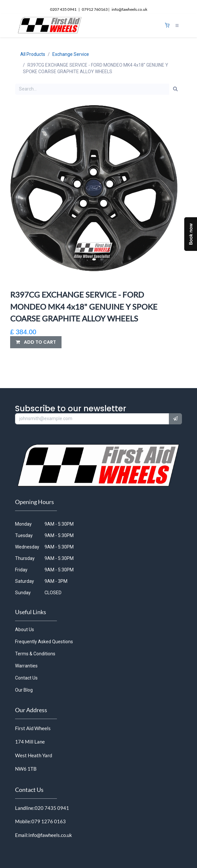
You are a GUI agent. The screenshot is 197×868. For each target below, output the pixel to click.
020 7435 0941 (52, 808)
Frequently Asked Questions (44, 642)
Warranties (26, 666)
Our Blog (24, 690)
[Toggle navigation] (177, 25)
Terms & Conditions (35, 654)
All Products (33, 54)
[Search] (175, 89)
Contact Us (26, 678)
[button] (36, 342)
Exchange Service (71, 54)
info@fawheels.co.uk (50, 835)
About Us (25, 630)
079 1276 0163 (49, 821)
